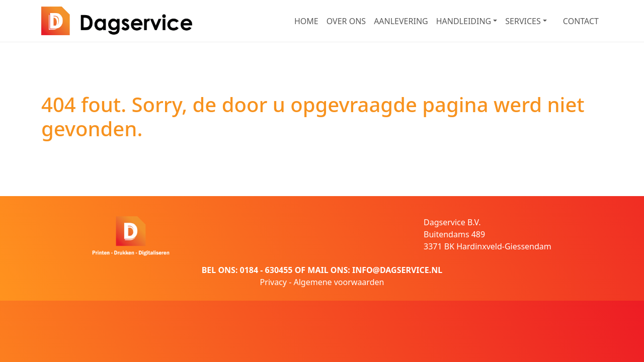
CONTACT (581, 21)
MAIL (318, 270)
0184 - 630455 (266, 270)
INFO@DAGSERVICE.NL (397, 270)
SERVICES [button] (523, 21)
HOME (306, 21)
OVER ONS (346, 21)
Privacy (273, 282)
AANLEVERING (401, 21)
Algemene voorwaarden (339, 282)
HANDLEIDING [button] (464, 21)
